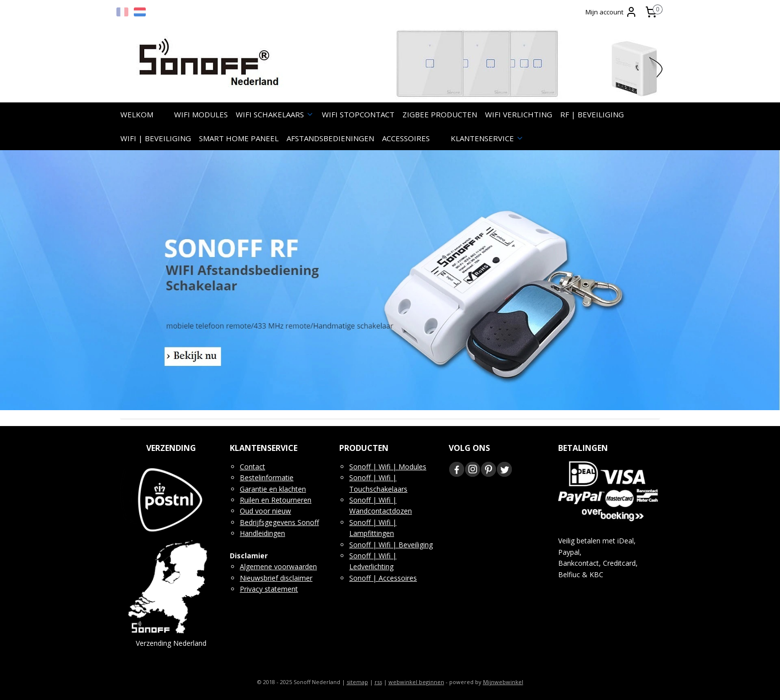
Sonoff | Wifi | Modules (388, 467)
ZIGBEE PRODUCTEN (440, 114)
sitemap (357, 682)
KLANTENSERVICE (487, 138)
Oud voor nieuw (265, 511)
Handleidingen (262, 533)
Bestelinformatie (267, 478)
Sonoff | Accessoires (383, 578)
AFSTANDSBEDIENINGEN (330, 138)
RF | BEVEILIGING (592, 114)
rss (378, 682)
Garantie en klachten (273, 489)
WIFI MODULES (201, 114)
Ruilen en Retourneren (276, 500)
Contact (252, 467)
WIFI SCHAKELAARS (275, 114)
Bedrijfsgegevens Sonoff (279, 522)
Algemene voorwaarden (278, 567)
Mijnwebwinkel (503, 682)
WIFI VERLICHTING (519, 114)
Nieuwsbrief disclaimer (276, 578)
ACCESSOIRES (406, 138)
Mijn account (611, 12)
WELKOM (137, 114)
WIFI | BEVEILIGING (156, 138)
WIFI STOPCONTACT (358, 114)
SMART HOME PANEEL (239, 138)
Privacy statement (269, 589)
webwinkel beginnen (416, 682)
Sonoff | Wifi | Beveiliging (391, 545)
